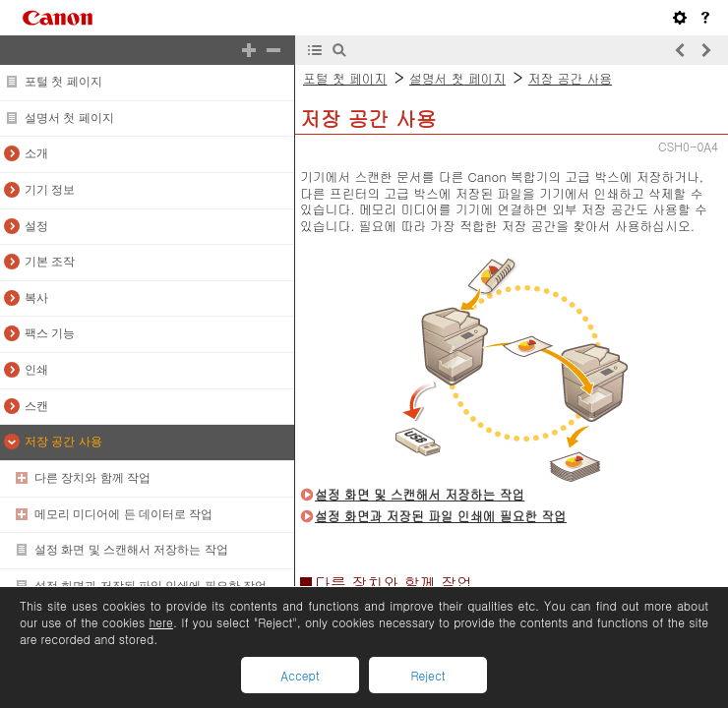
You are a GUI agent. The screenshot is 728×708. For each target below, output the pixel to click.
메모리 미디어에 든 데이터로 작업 (123, 514)
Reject (427, 675)
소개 (36, 153)
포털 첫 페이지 (63, 82)
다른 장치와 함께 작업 (92, 478)
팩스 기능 (50, 333)
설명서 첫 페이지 (69, 118)
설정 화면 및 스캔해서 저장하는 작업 (131, 550)
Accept (300, 675)
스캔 (36, 406)
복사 (36, 298)
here (160, 622)
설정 (36, 226)
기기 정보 (50, 190)
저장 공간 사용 (63, 442)
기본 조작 (50, 262)
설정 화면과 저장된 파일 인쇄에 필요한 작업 (151, 586)
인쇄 (36, 370)
